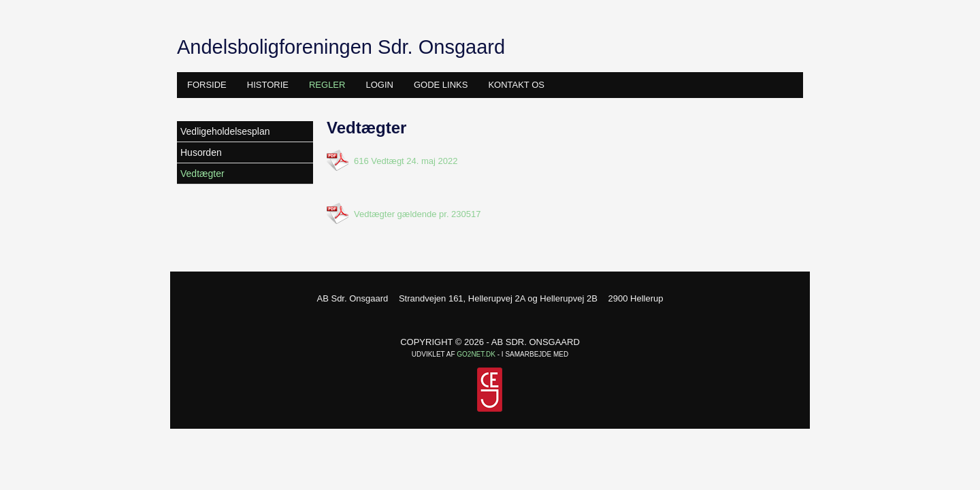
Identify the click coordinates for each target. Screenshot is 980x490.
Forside (207, 85)
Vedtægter (202, 174)
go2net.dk (476, 354)
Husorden (201, 152)
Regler (327, 85)
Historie (268, 85)
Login (379, 85)
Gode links (441, 85)
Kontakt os (516, 85)
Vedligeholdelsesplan (225, 131)
